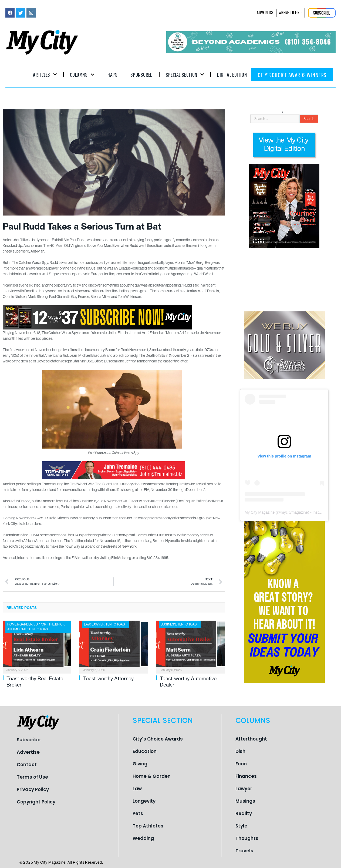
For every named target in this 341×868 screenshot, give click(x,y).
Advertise (28, 752)
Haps (112, 74)
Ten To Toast (39, 629)
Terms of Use (32, 777)
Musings (245, 801)
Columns (82, 74)
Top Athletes (148, 826)
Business (168, 624)
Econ (241, 764)
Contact (27, 765)
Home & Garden (20, 624)
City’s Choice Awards (158, 739)
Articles (45, 74)
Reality (244, 813)
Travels (244, 851)
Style (241, 826)
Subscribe (29, 740)
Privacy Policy (33, 789)
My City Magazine (260, 512)
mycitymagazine (294, 512)
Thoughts (247, 838)
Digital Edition (232, 74)
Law (87, 624)
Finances (246, 776)
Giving (140, 764)
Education (145, 751)
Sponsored (141, 74)
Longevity (144, 801)
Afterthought (251, 739)
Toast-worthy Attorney (108, 678)
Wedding (143, 838)
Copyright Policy (36, 802)
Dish (240, 751)
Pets (138, 813)
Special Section (185, 74)
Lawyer (98, 624)
